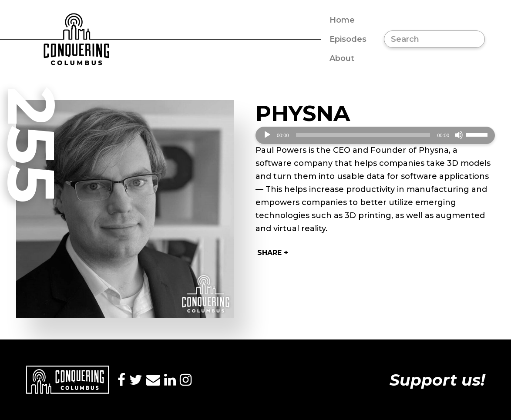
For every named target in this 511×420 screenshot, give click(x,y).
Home (342, 20)
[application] (375, 135)
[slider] (363, 135)
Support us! (437, 380)
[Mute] (459, 135)
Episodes (348, 39)
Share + (273, 253)
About (342, 58)
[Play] (267, 135)
